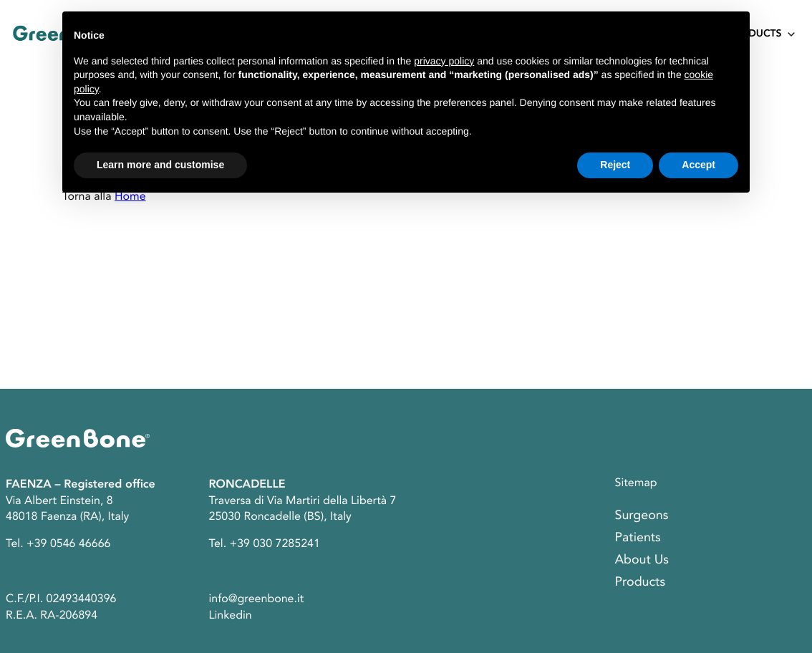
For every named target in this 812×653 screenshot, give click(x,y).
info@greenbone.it (257, 599)
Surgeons (642, 516)
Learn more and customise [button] (160, 165)
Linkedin (231, 615)
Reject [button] (615, 165)
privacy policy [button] (444, 61)
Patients (638, 538)
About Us (642, 560)
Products (754, 34)
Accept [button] (699, 165)
